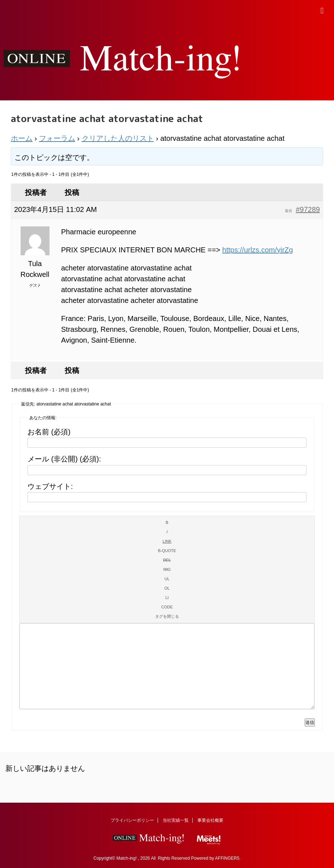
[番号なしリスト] (167, 579)
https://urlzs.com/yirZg (258, 250)
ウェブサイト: (50, 486)
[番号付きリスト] (167, 588)
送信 (310, 722)
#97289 (308, 209)
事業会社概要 (210, 820)
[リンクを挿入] (167, 541)
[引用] (167, 551)
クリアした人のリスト (118, 138)
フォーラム (57, 138)
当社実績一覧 (176, 820)
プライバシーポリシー (132, 820)
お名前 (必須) (49, 432)
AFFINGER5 (227, 858)
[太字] (167, 522)
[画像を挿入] (167, 569)
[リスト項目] (167, 598)
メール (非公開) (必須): (64, 459)
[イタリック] (167, 532)
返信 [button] (288, 211)
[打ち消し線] (167, 560)
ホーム (22, 138)
